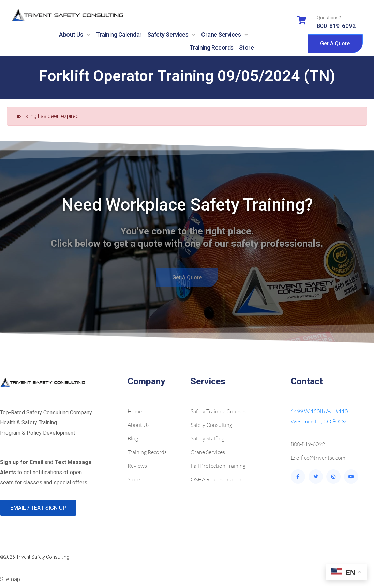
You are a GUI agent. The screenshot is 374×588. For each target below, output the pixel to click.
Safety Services (172, 35)
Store (246, 48)
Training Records (211, 48)
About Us (75, 35)
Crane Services (225, 35)
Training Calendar (119, 35)
